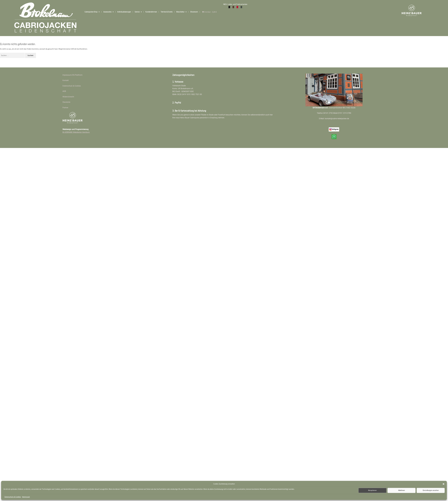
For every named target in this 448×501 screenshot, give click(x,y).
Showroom (194, 12)
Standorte (66, 102)
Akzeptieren (372, 490)
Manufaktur (181, 12)
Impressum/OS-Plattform (72, 75)
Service (138, 12)
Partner (65, 108)
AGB (64, 91)
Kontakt (66, 80)
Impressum (26, 497)
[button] (444, 484)
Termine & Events (167, 12)
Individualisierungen (124, 12)
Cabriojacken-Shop (92, 12)
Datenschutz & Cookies (13, 497)
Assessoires (108, 12)
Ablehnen (402, 490)
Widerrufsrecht (68, 97)
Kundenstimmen (151, 12)
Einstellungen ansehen (431, 490)
